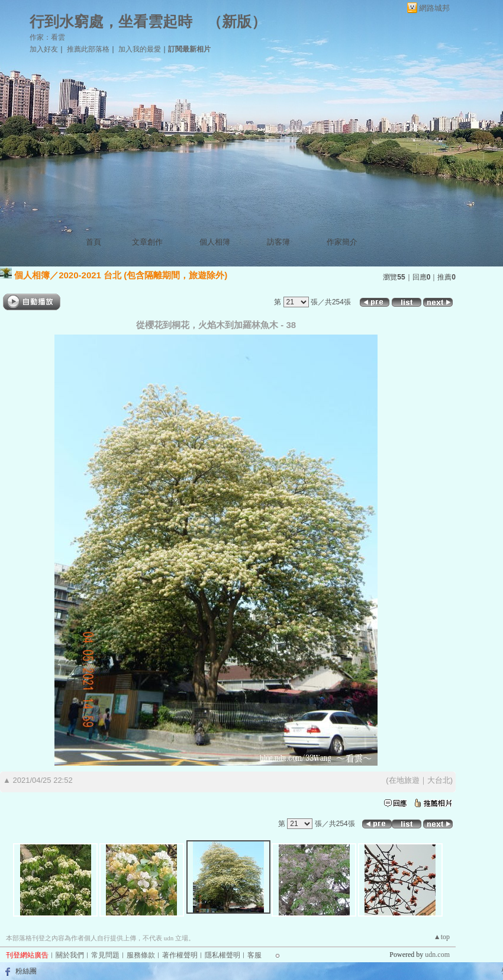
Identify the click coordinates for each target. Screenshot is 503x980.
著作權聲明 (180, 955)
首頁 (93, 242)
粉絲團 (26, 971)
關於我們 (70, 955)
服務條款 (141, 955)
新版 (237, 22)
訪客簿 (278, 242)
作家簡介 (342, 242)
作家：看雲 (47, 37)
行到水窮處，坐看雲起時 (111, 22)
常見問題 (105, 955)
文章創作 (147, 242)
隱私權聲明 (223, 955)
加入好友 (44, 49)
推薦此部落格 (88, 49)
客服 (254, 955)
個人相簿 (215, 242)
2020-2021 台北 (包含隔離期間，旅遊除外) (143, 275)
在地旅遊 (404, 780)
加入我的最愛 (140, 49)
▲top (442, 937)
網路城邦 (434, 8)
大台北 (439, 780)
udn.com (437, 955)
